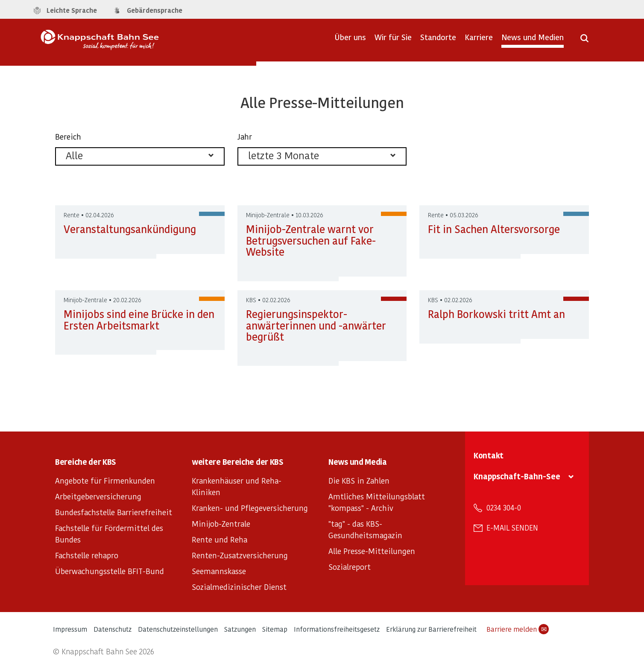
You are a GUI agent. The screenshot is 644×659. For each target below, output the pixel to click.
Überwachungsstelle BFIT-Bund (110, 571)
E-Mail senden (512, 528)
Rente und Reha (220, 539)
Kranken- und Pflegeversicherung (250, 508)
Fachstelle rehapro (87, 555)
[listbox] (140, 156)
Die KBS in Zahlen (359, 480)
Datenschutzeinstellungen (178, 629)
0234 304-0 (504, 507)
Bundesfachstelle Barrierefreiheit (114, 512)
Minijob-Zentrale (221, 523)
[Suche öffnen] (584, 41)
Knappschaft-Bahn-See (517, 476)
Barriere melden (518, 629)
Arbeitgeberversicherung (98, 496)
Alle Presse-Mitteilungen (372, 551)
